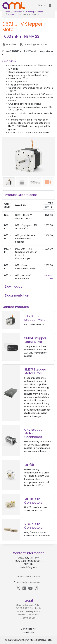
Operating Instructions (34, 44)
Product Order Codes (21, 195)
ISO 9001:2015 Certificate (29, 608)
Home (7, 12)
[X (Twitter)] (18, 588)
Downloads (14, 287)
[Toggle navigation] (45, 6)
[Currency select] (49, 207)
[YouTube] (30, 588)
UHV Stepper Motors (34, 12)
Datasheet (10, 44)
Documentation (17, 295)
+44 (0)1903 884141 (31, 577)
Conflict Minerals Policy (28, 605)
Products (18, 12)
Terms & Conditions (28, 615)
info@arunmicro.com (32, 582)
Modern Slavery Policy (28, 611)
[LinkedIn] (24, 588)
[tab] (28, 195)
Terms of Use (28, 618)
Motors (11, 14)
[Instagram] (37, 588)
